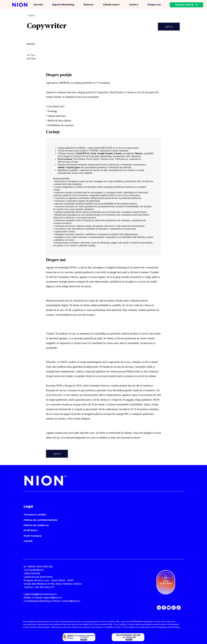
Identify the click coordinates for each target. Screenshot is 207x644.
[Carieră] (50, 541)
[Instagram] (174, 608)
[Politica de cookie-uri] (90, 525)
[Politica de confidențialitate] (90, 520)
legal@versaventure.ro (44, 594)
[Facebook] (164, 608)
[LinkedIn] (159, 608)
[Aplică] (169, 27)
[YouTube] (169, 608)
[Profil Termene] (90, 536)
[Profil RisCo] (90, 530)
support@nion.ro (52, 598)
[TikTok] (179, 608)
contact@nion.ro (71, 601)
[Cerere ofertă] (186, 5)
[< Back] (38, 16)
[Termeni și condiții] (90, 515)
